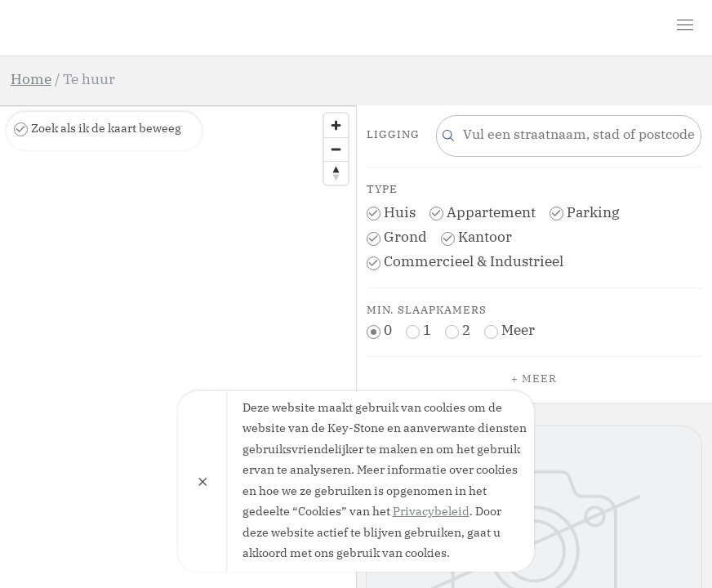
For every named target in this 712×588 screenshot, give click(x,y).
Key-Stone (105, 28)
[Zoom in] (336, 125)
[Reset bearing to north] (336, 173)
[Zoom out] (336, 149)
